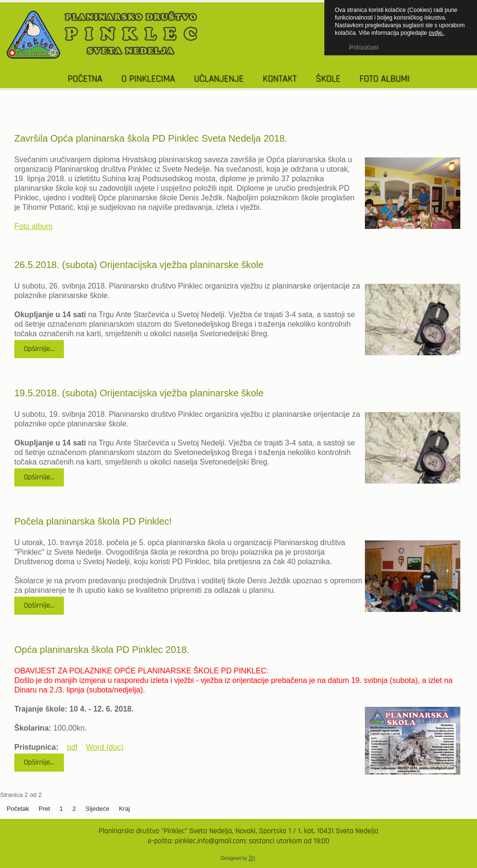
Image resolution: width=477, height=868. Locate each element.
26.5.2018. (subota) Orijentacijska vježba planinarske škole (139, 265)
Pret (44, 809)
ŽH (252, 858)
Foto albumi (384, 79)
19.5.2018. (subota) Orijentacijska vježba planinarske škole (139, 393)
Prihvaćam (363, 46)
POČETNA (85, 79)
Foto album (33, 226)
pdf (72, 747)
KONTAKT (279, 79)
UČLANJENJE (218, 79)
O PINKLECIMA (148, 79)
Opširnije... (39, 349)
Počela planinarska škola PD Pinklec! (93, 521)
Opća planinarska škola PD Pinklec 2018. (102, 650)
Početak (18, 809)
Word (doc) (105, 747)
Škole (328, 79)
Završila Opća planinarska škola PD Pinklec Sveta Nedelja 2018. (151, 138)
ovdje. (436, 33)
